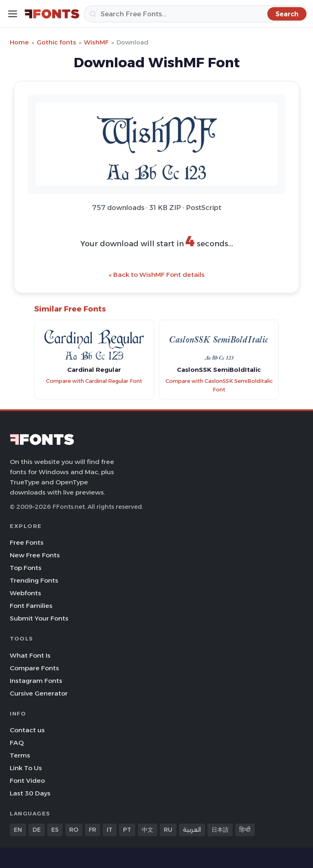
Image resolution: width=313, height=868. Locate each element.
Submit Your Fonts (39, 618)
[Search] (196, 14)
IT (110, 830)
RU (168, 830)
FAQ (17, 743)
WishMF (96, 42)
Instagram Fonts (36, 681)
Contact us (27, 730)
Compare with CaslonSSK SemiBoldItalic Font (219, 385)
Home (19, 42)
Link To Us (26, 768)
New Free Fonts (35, 555)
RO (74, 830)
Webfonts (25, 593)
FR (93, 830)
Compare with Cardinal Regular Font (94, 381)
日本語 (220, 830)
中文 (148, 830)
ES (55, 830)
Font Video (27, 781)
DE (37, 830)
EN (18, 830)
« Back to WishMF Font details (157, 275)
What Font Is (30, 655)
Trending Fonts (34, 580)
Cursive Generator (39, 693)
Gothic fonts (56, 42)
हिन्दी (245, 830)
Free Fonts (27, 542)
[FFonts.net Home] (52, 14)
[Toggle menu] (13, 14)
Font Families (31, 606)
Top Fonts (26, 568)
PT (127, 830)
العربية (192, 830)
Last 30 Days (30, 793)
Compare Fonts (34, 668)
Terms (20, 755)
